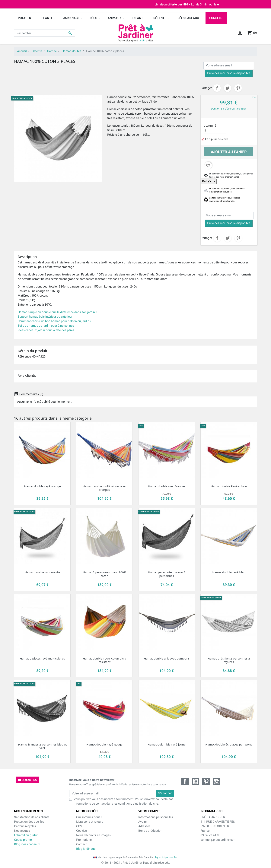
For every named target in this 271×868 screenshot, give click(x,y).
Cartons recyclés (25, 826)
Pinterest (238, 88)
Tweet (228, 88)
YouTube (196, 781)
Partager (217, 88)
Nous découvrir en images (93, 835)
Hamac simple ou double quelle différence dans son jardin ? (57, 312)
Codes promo (23, 840)
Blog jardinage (86, 849)
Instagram (217, 781)
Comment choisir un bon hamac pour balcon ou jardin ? (55, 321)
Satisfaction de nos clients (32, 817)
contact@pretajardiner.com (218, 840)
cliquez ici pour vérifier (166, 857)
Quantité (210, 126)
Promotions (84, 840)
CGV (79, 826)
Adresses (144, 826)
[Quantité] (215, 131)
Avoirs (142, 822)
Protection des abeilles (29, 822)
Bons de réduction (150, 831)
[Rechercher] (45, 33)
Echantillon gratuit (26, 835)
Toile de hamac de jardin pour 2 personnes (46, 326)
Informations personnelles (156, 817)
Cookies (81, 831)
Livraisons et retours (90, 822)
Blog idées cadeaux (27, 844)
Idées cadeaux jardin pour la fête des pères (46, 330)
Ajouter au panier (229, 152)
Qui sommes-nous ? (89, 817)
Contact (81, 844)
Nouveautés (22, 831)
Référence (24, 356)
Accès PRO (27, 780)
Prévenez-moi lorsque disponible (229, 73)
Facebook (185, 781)
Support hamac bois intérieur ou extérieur (45, 317)
